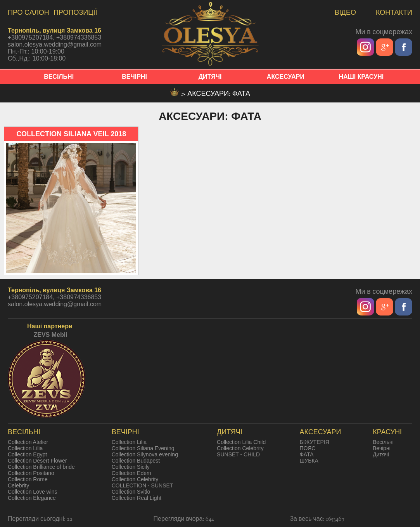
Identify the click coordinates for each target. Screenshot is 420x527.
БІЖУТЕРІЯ (315, 442)
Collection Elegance (32, 498)
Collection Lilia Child (241, 442)
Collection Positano (31, 473)
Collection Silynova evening (145, 454)
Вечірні (382, 448)
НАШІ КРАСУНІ (361, 77)
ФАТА (307, 454)
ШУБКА (309, 461)
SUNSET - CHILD (238, 454)
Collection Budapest (136, 461)
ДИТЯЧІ (210, 77)
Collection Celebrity (135, 479)
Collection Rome (28, 479)
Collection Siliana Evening (143, 448)
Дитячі (381, 454)
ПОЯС (308, 448)
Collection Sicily (131, 467)
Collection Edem (131, 473)
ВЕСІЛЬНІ (59, 77)
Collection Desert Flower (37, 461)
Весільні (383, 442)
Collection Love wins (33, 492)
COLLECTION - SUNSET (143, 485)
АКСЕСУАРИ (286, 77)
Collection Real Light (137, 498)
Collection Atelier (28, 442)
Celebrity (18, 485)
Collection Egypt (27, 454)
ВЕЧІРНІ (134, 77)
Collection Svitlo (131, 492)
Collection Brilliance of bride (41, 467)
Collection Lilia (25, 448)
